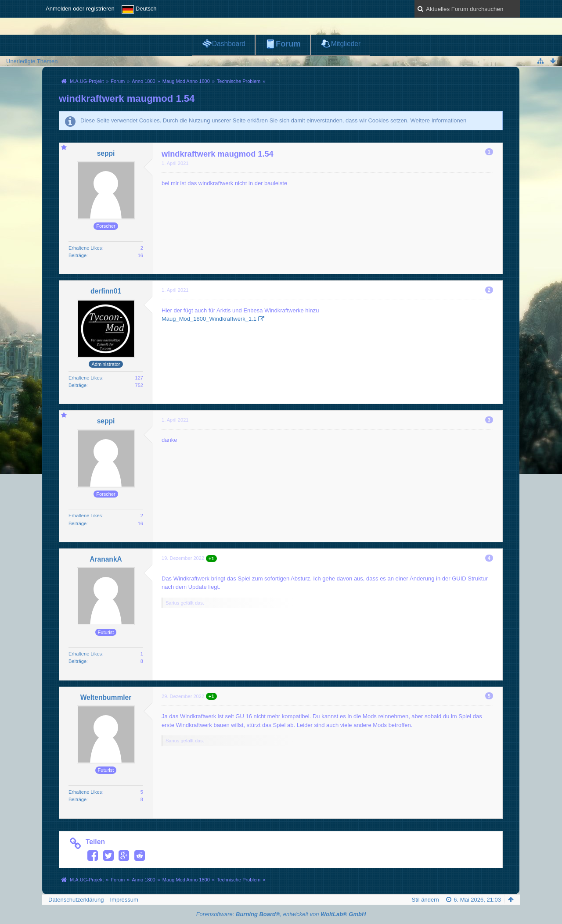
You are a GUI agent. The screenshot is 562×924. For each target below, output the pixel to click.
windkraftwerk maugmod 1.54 (127, 98)
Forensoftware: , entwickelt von (281, 914)
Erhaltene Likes (85, 248)
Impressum (124, 900)
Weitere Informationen (438, 120)
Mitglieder (346, 44)
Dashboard (229, 44)
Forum (288, 44)
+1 (211, 559)
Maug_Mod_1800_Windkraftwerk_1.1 (209, 319)
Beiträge (77, 255)
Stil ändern (425, 900)
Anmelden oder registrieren (80, 9)
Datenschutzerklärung (76, 900)
